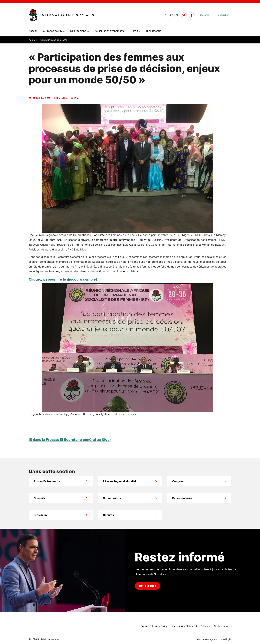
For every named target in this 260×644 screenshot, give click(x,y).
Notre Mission (148, 587)
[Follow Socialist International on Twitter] (184, 15)
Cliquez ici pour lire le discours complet (63, 281)
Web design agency (207, 639)
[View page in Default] (165, 15)
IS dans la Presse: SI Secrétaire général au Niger (70, 441)
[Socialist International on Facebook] (192, 15)
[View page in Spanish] (170, 15)
